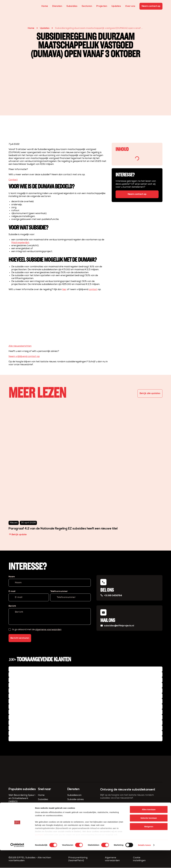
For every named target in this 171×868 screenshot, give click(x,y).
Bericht (12, 606)
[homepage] (13, 6)
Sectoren (87, 6)
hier (64, 289)
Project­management (79, 813)
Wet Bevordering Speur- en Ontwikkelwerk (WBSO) (22, 799)
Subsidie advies (76, 800)
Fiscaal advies (75, 817)
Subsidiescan (74, 795)
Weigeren (149, 844)
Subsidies (72, 6)
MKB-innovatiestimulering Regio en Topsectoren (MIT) (23, 809)
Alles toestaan (149, 827)
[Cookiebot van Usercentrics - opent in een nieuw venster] (17, 863)
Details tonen (144, 863)
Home (45, 6)
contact (93, 289)
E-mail (12, 591)
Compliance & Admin (79, 808)
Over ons (130, 6)
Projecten (102, 6)
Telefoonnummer (59, 591)
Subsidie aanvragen (78, 804)
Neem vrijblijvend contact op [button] (24, 356)
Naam (12, 577)
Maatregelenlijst (20, 243)
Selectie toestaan (149, 836)
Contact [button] (13, 180)
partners (39, 852)
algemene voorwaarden (48, 630)
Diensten (57, 6)
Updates (116, 6)
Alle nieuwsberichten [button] (20, 346)
